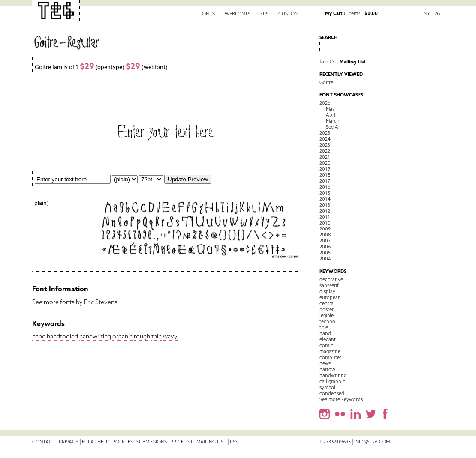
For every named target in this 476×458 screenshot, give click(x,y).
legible (327, 315)
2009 (325, 229)
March (333, 121)
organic (122, 336)
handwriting (95, 336)
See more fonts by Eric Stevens (75, 302)
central (327, 303)
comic (326, 345)
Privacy (69, 442)
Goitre (326, 82)
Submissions (152, 442)
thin (157, 336)
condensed (332, 393)
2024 (325, 139)
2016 (325, 187)
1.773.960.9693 (335, 442)
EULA (88, 442)
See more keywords (341, 399)
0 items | (351, 13)
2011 (325, 217)
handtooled (62, 336)
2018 (325, 175)
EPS (264, 14)
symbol (327, 387)
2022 (325, 151)
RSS (234, 442)
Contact (44, 442)
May (330, 109)
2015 (325, 193)
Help (103, 442)
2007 (325, 241)
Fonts (207, 14)
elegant (328, 339)
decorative (331, 279)
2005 (325, 253)
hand (39, 336)
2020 (325, 163)
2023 (325, 145)
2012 (325, 211)
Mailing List (211, 442)
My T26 (431, 13)
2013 (325, 205)
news (325, 363)
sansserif (329, 285)
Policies (123, 442)
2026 (325, 103)
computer (330, 357)
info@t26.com (372, 442)
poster (327, 309)
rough (142, 336)
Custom (288, 14)
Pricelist (182, 442)
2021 (325, 157)
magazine (330, 351)
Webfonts (238, 14)
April (331, 115)
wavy (170, 336)
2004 (325, 259)
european (330, 297)
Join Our (343, 62)
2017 (325, 181)
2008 (325, 235)
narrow (327, 369)
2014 (325, 199)
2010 (325, 223)
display (327, 291)
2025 (325, 133)
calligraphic (332, 381)
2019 (325, 169)
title (324, 327)
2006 (325, 247)
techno (327, 321)
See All (333, 127)
